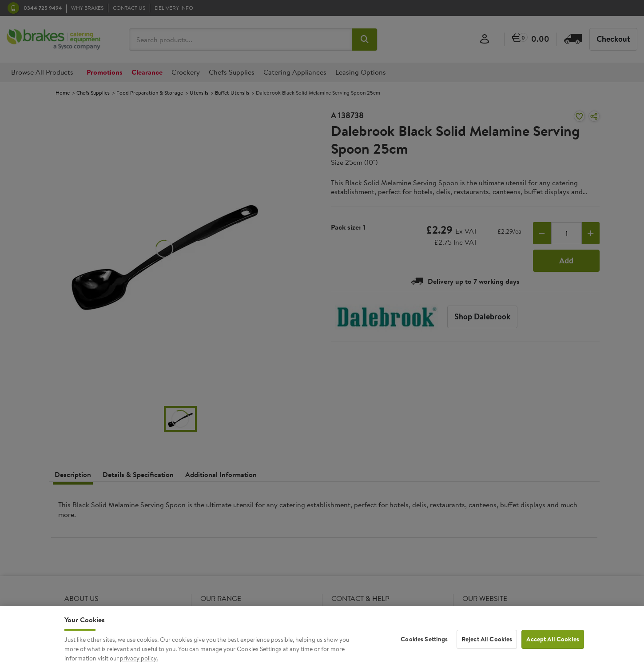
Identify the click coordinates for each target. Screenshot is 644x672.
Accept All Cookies (553, 646)
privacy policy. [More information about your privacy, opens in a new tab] (139, 665)
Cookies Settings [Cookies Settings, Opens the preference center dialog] (424, 646)
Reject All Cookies (487, 646)
